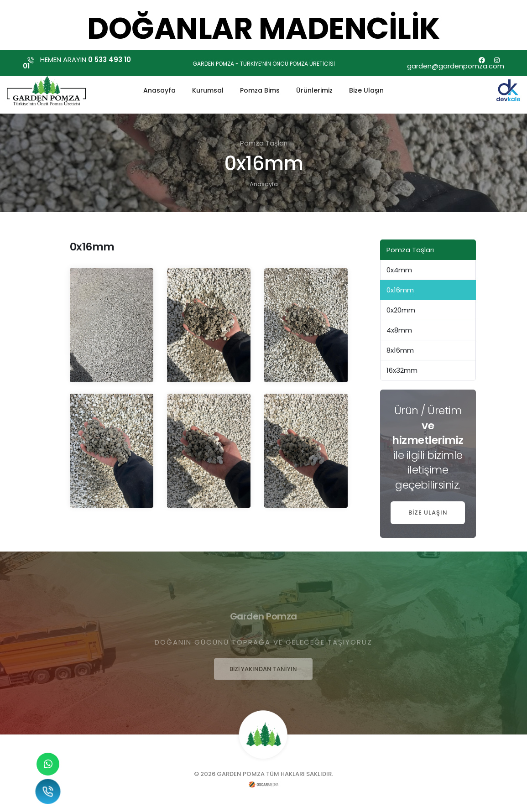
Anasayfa (159, 89)
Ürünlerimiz (314, 89)
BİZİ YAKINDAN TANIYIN (263, 669)
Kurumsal (208, 89)
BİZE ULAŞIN (428, 513)
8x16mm (400, 350)
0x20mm (401, 310)
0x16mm (400, 290)
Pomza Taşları (410, 250)
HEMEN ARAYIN (77, 63)
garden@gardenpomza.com (456, 66)
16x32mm (402, 370)
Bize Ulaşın (366, 89)
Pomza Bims (260, 89)
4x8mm (399, 330)
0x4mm (399, 270)
